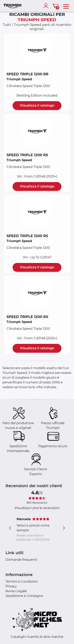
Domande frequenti (21, 560)
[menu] (66, 6)
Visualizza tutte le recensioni (37, 508)
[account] (47, 6)
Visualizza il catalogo (37, 105)
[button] (37, 50)
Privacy (11, 586)
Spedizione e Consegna (24, 596)
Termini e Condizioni (22, 581)
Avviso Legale (16, 591)
